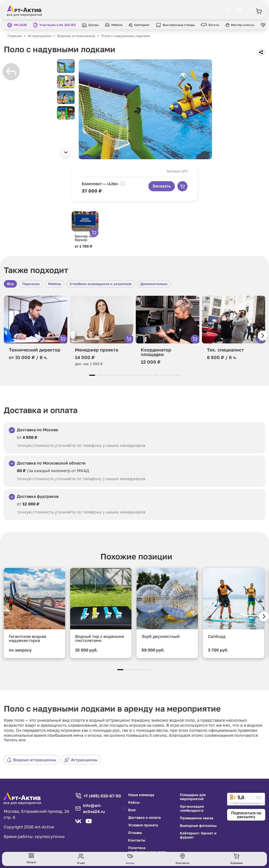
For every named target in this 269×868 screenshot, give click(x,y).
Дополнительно (154, 284)
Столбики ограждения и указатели (101, 284)
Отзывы (135, 833)
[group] (145, 109)
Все (10, 284)
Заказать (162, 186)
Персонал (31, 284)
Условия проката (143, 825)
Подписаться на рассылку (246, 815)
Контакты (137, 840)
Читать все (15, 740)
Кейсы (134, 802)
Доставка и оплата (144, 818)
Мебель (55, 284)
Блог (132, 810)
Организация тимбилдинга (192, 808)
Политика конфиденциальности (147, 850)
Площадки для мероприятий (193, 797)
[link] (246, 799)
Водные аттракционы (31, 760)
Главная (15, 36)
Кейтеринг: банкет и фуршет (198, 835)
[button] (66, 152)
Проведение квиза (197, 818)
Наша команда (141, 795)
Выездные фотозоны (198, 826)
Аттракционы (81, 760)
